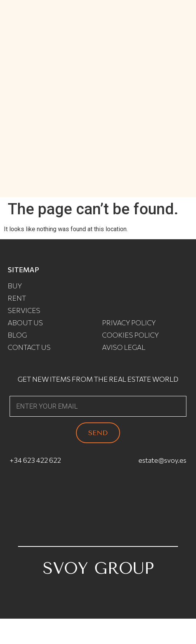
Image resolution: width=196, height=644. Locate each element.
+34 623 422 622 (35, 460)
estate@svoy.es (162, 460)
